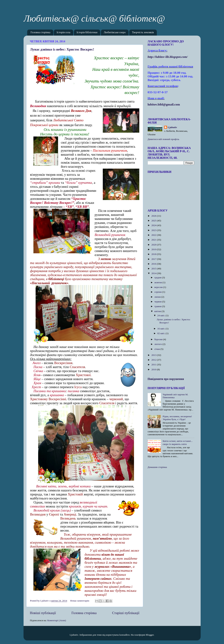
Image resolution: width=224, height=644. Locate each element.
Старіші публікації (126, 613)
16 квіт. (161, 329)
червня (158, 302)
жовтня (159, 282)
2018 (154, 254)
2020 (154, 245)
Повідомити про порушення (166, 379)
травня (158, 306)
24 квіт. (161, 315)
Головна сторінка (40, 33)
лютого (158, 344)
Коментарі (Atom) (57, 620)
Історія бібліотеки (87, 33)
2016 (154, 264)
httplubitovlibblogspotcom (168, 57)
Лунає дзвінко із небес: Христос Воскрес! (62, 49)
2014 (154, 273)
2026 (154, 216)
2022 (154, 235)
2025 (154, 221)
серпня (158, 292)
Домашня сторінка (157, 467)
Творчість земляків (143, 33)
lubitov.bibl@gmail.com (164, 104)
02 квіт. (161, 333)
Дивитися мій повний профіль (163, 139)
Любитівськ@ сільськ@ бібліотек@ (94, 18)
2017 (154, 259)
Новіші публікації (43, 613)
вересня (159, 287)
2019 (154, 249)
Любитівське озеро (115, 33)
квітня (158, 311)
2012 (154, 360)
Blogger (150, 635)
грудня (158, 277)
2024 (154, 225)
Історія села (63, 33)
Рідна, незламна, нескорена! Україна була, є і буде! (177, 418)
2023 (154, 230)
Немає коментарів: (80, 601)
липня (158, 297)
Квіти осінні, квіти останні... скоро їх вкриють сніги (178, 442)
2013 (154, 355)
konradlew (125, 635)
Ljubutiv (172, 127)
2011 (154, 365)
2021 (154, 240)
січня (157, 349)
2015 (154, 269)
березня (159, 339)
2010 (154, 369)
